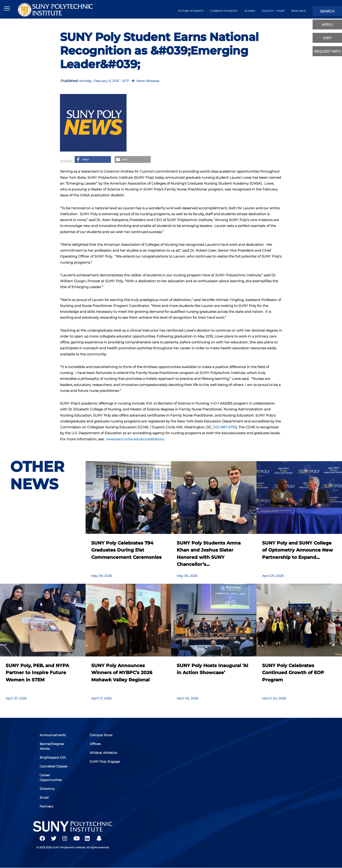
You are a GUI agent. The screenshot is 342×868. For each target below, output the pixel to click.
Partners (47, 806)
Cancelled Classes (54, 766)
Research (298, 11)
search (327, 11)
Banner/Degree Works (52, 746)
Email (44, 798)
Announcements (53, 735)
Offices (95, 744)
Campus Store (101, 735)
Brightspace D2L (53, 757)
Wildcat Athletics (103, 753)
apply (327, 25)
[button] (93, 159)
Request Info (327, 51)
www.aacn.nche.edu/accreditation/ (135, 439)
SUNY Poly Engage (105, 762)
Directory (47, 789)
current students (224, 11)
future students (191, 11)
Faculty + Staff (273, 11)
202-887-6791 (224, 427)
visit (327, 38)
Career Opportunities (51, 778)
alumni (250, 11)
